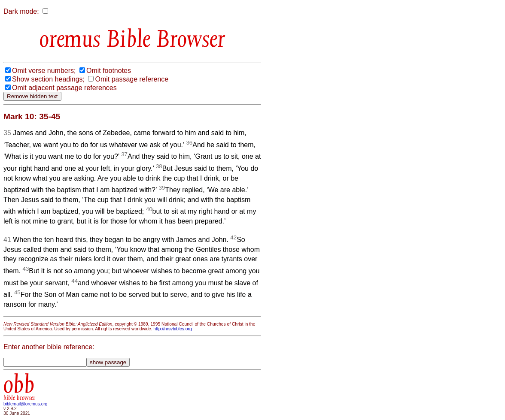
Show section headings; (48, 79)
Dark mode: (21, 11)
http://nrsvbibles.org (172, 329)
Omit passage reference (132, 79)
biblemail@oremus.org (26, 404)
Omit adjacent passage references (64, 88)
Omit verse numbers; (44, 71)
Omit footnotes (109, 71)
